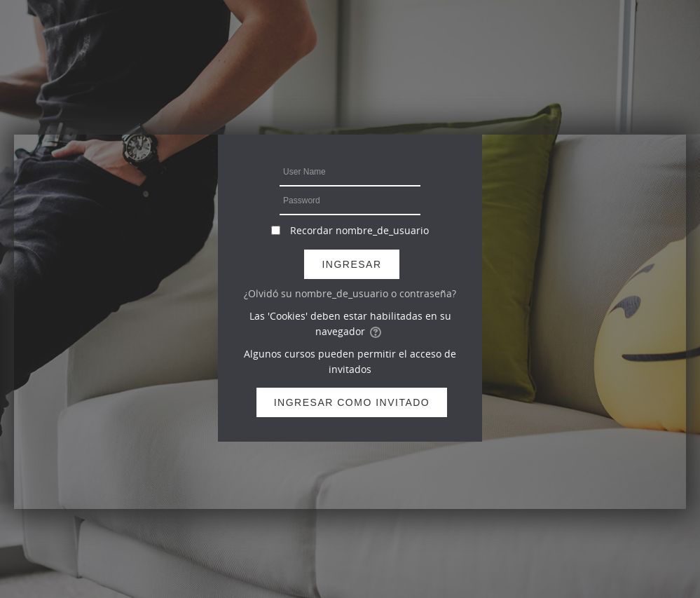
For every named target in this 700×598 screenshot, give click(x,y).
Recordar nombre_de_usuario (359, 230)
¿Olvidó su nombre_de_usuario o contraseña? (350, 293)
